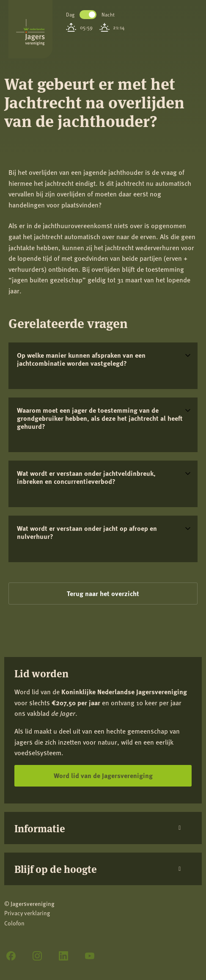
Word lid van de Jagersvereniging (103, 775)
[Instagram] (37, 956)
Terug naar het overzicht (103, 593)
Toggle (88, 15)
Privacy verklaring (27, 913)
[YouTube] (90, 956)
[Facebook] (11, 956)
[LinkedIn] (63, 956)
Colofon (14, 923)
